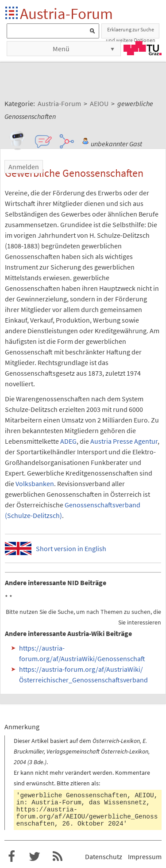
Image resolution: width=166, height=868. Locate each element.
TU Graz (143, 48)
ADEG (68, 441)
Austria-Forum (66, 13)
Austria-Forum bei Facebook (12, 857)
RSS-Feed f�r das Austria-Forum (58, 857)
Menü (61, 49)
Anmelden (24, 167)
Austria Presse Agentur (124, 441)
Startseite (12, 13)
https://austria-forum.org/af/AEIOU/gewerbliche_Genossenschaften (87, 817)
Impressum (145, 857)
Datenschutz (104, 857)
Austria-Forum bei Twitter (35, 857)
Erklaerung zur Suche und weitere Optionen (131, 32)
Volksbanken (35, 483)
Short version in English (71, 548)
